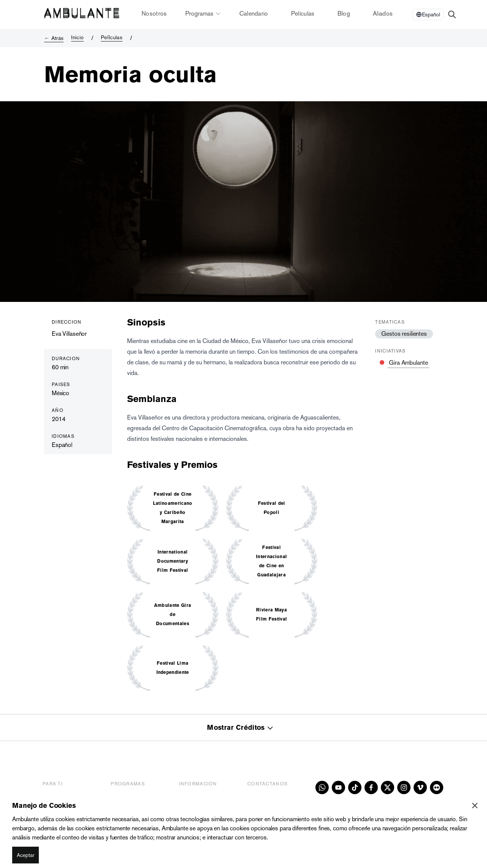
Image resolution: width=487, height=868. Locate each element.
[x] (388, 787)
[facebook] (371, 787)
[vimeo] (420, 787)
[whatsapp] (322, 787)
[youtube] (338, 787)
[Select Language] (428, 14)
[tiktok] (355, 787)
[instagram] (404, 787)
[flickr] (437, 787)
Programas (203, 14)
